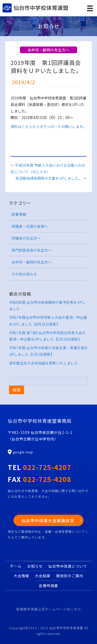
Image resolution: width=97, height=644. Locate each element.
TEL (39, 467)
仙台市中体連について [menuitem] (68, 566)
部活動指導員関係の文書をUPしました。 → (51, 178)
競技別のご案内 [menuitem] (70, 576)
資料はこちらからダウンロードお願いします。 (48, 126)
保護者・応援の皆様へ (30, 226)
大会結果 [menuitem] (43, 576)
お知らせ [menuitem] (35, 566)
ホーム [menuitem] (16, 566)
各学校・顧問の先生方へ (49, 50)
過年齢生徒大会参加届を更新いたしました (43, 363)
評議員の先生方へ (26, 238)
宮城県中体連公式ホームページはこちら (49, 609)
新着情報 (19, 214)
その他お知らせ (24, 274)
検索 (17, 390)
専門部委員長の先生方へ (32, 250)
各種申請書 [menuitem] (48, 586)
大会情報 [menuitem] (21, 576)
